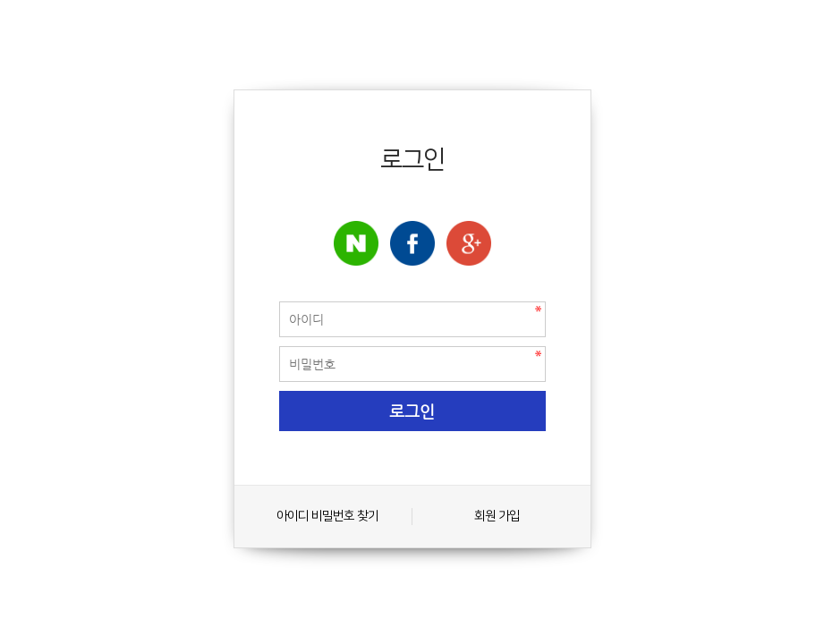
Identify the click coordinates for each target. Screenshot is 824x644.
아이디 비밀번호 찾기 (327, 516)
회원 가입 (497, 516)
